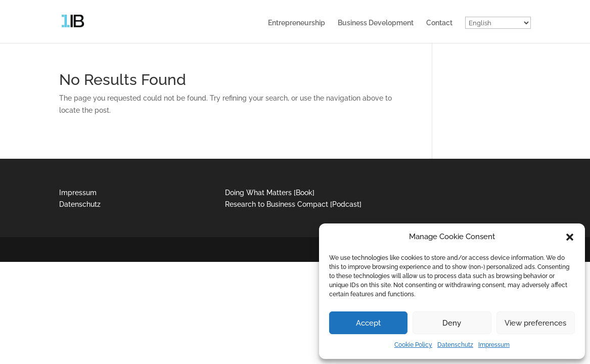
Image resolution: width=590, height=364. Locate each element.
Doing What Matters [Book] (270, 193)
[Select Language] (498, 23)
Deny (452, 323)
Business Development (376, 23)
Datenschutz (455, 345)
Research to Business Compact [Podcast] (293, 204)
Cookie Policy (413, 345)
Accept (368, 323)
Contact (439, 23)
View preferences (535, 323)
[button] (570, 237)
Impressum (494, 345)
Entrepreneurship (297, 23)
